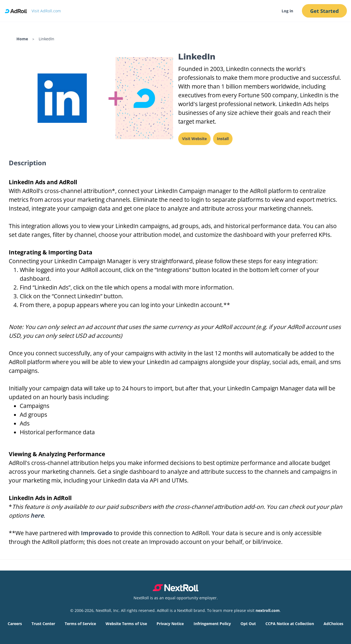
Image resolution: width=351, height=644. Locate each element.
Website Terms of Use (126, 624)
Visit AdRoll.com (46, 11)
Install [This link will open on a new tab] (223, 139)
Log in (287, 11)
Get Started (324, 11)
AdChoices (333, 624)
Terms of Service (80, 624)
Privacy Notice (170, 624)
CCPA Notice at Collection (290, 624)
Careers (15, 624)
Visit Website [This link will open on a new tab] (194, 139)
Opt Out (248, 624)
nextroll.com (268, 610)
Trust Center (43, 624)
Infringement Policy (212, 624)
